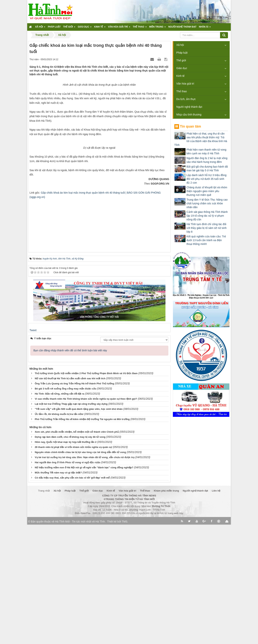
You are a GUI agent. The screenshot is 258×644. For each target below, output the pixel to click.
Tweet (33, 450)
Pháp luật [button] (54, 27)
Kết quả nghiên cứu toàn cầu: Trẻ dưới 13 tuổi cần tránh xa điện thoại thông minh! (206, 240)
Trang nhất (44, 610)
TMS (125, 641)
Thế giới (181, 60)
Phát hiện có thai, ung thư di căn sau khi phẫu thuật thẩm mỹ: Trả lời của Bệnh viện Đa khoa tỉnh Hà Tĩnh (201, 139)
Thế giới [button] (69, 28)
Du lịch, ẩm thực (186, 99)
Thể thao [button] (140, 28)
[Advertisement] (99, 343)
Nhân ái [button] (205, 28)
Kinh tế (181, 76)
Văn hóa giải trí (185, 84)
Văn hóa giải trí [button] (119, 28)
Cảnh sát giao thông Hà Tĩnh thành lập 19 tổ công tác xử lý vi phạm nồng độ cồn (207, 216)
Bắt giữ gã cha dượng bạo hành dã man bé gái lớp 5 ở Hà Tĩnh (207, 169)
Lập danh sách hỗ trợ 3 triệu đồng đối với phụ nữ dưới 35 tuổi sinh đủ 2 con (207, 179)
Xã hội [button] (40, 28)
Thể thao (182, 91)
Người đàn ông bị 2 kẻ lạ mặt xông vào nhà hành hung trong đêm (207, 160)
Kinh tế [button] (100, 28)
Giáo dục (182, 68)
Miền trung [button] (158, 28)
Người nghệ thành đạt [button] (182, 27)
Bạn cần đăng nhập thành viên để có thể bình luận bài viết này (70, 470)
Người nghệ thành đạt (189, 107)
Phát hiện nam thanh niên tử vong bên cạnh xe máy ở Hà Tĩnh (207, 152)
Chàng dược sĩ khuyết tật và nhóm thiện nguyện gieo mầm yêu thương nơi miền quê (207, 191)
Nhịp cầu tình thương (189, 115)
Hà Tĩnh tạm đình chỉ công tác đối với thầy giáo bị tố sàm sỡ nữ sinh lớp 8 (207, 228)
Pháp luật (182, 53)
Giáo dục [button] (85, 28)
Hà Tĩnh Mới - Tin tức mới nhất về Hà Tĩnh (80, 641)
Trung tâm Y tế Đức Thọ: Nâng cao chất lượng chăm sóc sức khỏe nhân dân (207, 203)
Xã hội (180, 45)
